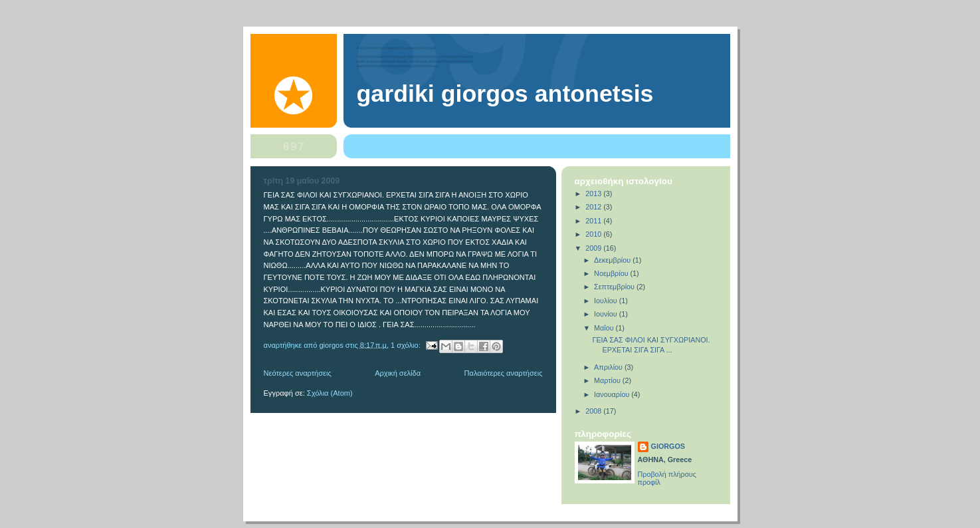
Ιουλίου (607, 301)
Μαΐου (605, 328)
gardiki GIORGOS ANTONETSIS (505, 94)
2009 (594, 248)
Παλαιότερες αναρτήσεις (504, 373)
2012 (594, 207)
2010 (594, 234)
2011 (594, 221)
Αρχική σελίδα (398, 373)
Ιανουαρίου (613, 394)
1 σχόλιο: (407, 344)
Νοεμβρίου (612, 273)
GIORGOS (668, 446)
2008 (594, 411)
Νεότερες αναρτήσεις (298, 373)
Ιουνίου (607, 314)
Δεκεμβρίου (613, 260)
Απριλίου (609, 367)
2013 (594, 194)
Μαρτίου (608, 380)
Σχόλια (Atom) (330, 393)
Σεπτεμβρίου (615, 287)
